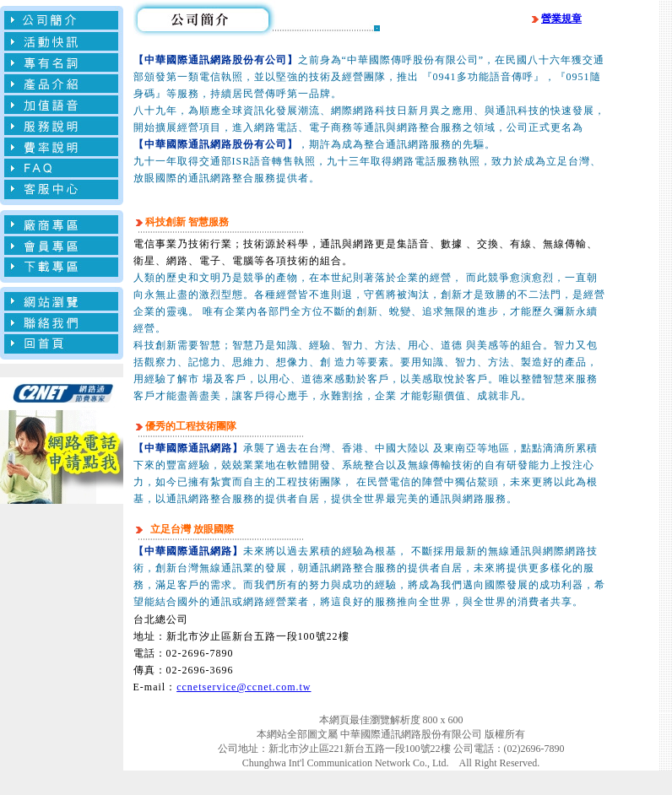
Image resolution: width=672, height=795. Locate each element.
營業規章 (555, 19)
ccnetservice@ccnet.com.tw (244, 687)
